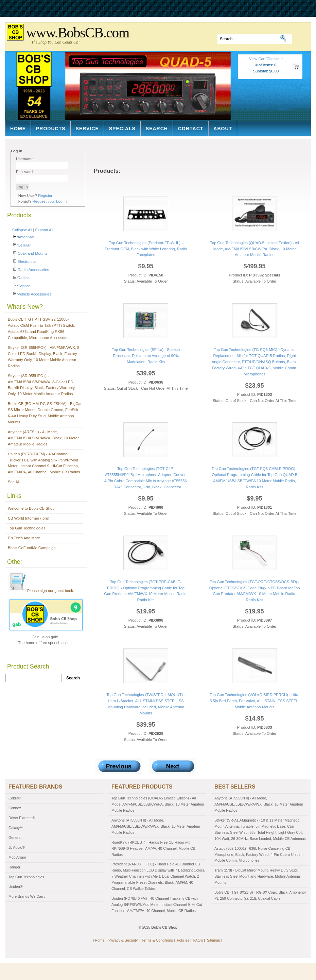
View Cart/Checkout (266, 59)
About (223, 129)
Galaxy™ (16, 828)
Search (157, 129)
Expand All (44, 230)
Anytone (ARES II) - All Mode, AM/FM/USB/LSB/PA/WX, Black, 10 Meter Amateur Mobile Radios (43, 438)
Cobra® (15, 798)
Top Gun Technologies (27, 528)
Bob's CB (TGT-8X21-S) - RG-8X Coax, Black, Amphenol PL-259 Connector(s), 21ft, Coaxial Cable (260, 895)
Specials (122, 129)
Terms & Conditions (157, 940)
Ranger (14, 867)
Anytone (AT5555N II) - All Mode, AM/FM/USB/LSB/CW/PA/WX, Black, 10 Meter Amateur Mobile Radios (156, 826)
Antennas (26, 237)
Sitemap (214, 940)
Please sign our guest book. (41, 591)
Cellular (24, 245)
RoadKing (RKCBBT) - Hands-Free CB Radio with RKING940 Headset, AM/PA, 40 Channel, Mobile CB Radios (153, 848)
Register (45, 196)
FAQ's (198, 940)
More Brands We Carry (27, 896)
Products (51, 129)
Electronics (27, 261)
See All (14, 482)
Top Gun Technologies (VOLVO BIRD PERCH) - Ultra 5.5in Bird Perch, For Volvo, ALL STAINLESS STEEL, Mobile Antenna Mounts (254, 701)
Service (87, 129)
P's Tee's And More (24, 538)
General (15, 838)
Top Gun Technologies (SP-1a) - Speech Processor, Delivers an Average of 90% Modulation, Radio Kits (146, 356)
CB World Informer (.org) (29, 518)
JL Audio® (17, 847)
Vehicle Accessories (34, 294)
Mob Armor (17, 857)
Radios (24, 278)
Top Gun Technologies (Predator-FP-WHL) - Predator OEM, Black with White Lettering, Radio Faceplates (146, 249)
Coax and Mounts (33, 253)
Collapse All (22, 230)
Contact (191, 129)
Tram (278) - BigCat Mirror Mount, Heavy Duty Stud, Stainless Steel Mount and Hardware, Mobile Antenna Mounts (257, 876)
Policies (183, 940)
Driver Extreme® (22, 818)
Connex (15, 808)
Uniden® (16, 886)
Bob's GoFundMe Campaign (32, 548)
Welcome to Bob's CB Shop (31, 508)
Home (18, 129)
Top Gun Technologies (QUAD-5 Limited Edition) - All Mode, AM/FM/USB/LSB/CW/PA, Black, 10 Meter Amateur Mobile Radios (254, 249)
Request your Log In (50, 201)
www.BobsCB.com (78, 33)
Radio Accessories (33, 270)
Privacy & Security (123, 940)
